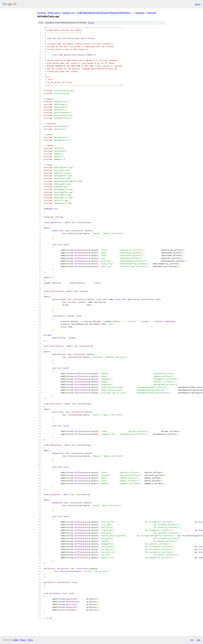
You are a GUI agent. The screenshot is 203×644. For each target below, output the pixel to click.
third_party (54, 13)
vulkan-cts (68, 13)
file (91, 23)
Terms (30, 640)
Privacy (23, 640)
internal (151, 13)
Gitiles (16, 640)
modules (140, 13)
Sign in (198, 4)
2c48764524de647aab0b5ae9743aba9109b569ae (103, 13)
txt (192, 640)
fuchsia (41, 13)
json (198, 640)
